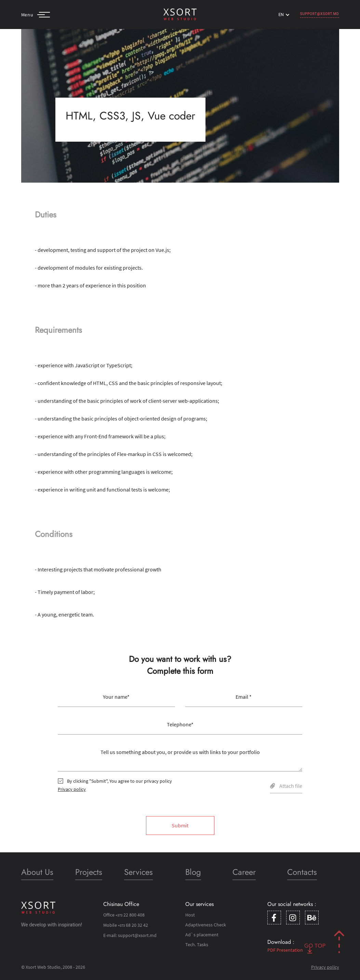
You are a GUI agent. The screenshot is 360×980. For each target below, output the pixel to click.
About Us (37, 872)
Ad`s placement (202, 935)
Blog (193, 872)
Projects (89, 872)
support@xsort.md (320, 14)
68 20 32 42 (133, 925)
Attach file (286, 786)
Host (190, 915)
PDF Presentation (290, 950)
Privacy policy (72, 789)
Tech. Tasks (197, 945)
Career (244, 872)
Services (138, 872)
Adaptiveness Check (206, 925)
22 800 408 (130, 915)
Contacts (302, 872)
